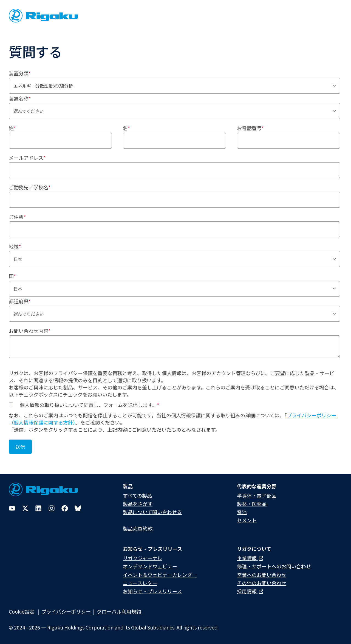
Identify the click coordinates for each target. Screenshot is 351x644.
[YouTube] (12, 508)
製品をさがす (138, 504)
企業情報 (250, 558)
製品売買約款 (138, 528)
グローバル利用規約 (119, 611)
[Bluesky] (78, 508)
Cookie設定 (22, 611)
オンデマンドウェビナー (150, 566)
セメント (247, 520)
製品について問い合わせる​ (152, 512)
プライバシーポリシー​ (66, 611)
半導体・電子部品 (257, 495)
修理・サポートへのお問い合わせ (274, 566)
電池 (242, 512)
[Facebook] (65, 508)
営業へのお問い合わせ (262, 575)
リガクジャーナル (142, 558)
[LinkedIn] (38, 508)
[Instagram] (52, 508)
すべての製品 (137, 495)
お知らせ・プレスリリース (152, 591)
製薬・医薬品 (252, 504)
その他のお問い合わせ (262, 583)
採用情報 (250, 591)
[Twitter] (25, 508)
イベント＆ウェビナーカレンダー (160, 575)
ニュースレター (140, 583)
